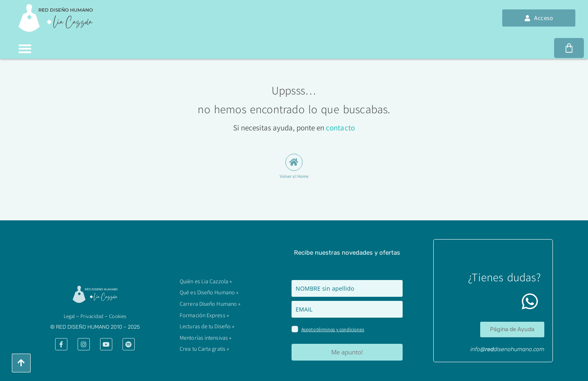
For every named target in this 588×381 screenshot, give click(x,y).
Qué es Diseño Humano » (209, 295)
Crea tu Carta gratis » (204, 349)
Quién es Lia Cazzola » (206, 284)
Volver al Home (294, 176)
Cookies (118, 316)
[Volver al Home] (294, 162)
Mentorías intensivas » (206, 338)
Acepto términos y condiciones (333, 329)
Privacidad (92, 316)
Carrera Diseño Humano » (210, 306)
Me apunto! (347, 352)
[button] (25, 48)
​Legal (69, 316)
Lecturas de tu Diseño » (207, 327)
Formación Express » (204, 317)
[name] (347, 288)
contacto (340, 128)
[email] (347, 309)
